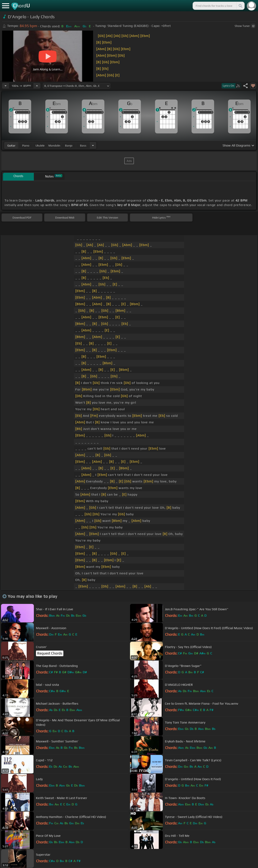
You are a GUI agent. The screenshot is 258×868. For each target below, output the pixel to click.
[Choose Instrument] (93, 145)
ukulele (40, 145)
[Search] (240, 6)
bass (83, 145)
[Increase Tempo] (37, 86)
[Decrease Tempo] (6, 86)
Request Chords (50, 653)
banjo (69, 145)
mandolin (54, 145)
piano (26, 145)
